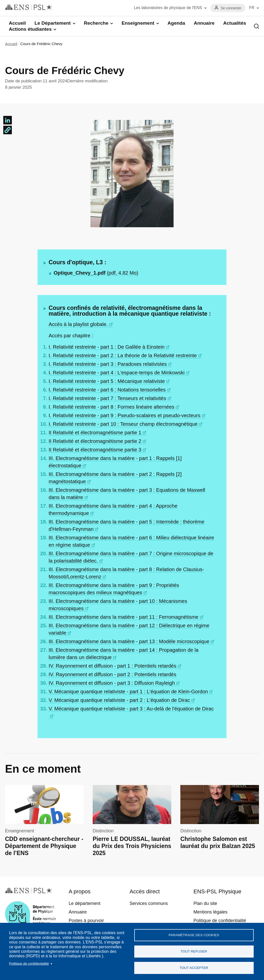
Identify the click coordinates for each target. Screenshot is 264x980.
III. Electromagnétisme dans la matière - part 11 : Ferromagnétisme (124, 617)
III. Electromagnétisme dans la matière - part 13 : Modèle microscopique (129, 641)
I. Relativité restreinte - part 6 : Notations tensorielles (107, 390)
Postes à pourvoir (86, 921)
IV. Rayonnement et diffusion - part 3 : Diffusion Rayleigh (112, 683)
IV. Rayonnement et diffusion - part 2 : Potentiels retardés (112, 674)
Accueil (17, 23)
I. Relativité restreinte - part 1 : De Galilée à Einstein (107, 347)
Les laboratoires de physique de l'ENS (168, 8)
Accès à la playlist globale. (78, 324)
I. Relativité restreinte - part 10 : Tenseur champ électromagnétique (123, 424)
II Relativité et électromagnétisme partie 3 (95, 450)
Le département (84, 903)
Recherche (96, 23)
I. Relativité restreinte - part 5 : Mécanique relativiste (107, 381)
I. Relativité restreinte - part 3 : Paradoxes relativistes (108, 364)
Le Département (53, 23)
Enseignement (138, 23)
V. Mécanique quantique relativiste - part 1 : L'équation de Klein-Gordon (128, 692)
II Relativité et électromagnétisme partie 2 (95, 441)
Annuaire (204, 23)
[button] (8, 130)
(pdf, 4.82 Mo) (96, 273)
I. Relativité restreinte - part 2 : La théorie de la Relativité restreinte (123, 355)
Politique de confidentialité (29, 963)
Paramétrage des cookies (194, 935)
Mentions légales (210, 912)
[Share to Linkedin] (8, 120)
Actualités (235, 23)
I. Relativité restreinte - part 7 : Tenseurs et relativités (107, 398)
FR (252, 8)
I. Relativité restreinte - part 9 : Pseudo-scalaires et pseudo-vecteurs (125, 415)
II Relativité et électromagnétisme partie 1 (95, 433)
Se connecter (231, 8)
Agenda (176, 23)
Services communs (149, 903)
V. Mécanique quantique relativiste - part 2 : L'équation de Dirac (119, 700)
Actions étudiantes (30, 29)
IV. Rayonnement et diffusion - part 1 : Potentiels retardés (112, 666)
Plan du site (205, 903)
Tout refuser (194, 951)
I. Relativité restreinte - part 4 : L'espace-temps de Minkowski (117, 373)
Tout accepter (194, 968)
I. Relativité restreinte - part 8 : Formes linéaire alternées (111, 407)
